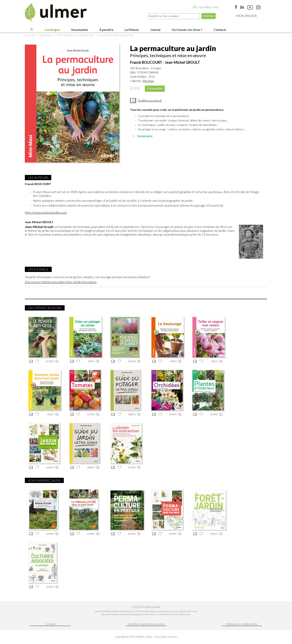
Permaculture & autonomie (76, 35)
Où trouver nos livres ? (187, 30)
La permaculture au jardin (116, 35)
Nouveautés (79, 30)
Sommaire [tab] (142, 136)
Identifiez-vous (209, 7)
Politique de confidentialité (242, 624)
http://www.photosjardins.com (46, 212)
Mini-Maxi (148, 81)
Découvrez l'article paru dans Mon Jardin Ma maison (61, 282)
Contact (50, 624)
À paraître (106, 30)
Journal (155, 30)
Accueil (30, 35)
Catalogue (52, 30)
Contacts (220, 30)
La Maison (131, 30)
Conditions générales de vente (146, 624)
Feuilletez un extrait (150, 100)
